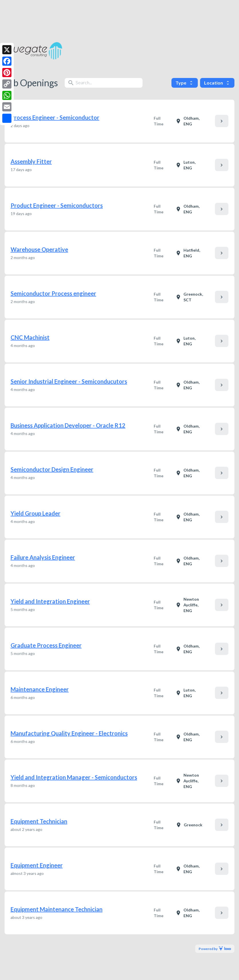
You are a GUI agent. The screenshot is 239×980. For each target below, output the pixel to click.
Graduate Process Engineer (46, 645)
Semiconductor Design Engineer (52, 469)
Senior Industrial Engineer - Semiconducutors (69, 381)
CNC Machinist (30, 337)
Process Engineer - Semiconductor (55, 117)
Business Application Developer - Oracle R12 (68, 425)
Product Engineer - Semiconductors (57, 205)
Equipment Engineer (37, 865)
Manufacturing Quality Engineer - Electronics (69, 733)
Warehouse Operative (39, 249)
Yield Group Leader (35, 513)
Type (185, 83)
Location (217, 83)
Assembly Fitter (31, 161)
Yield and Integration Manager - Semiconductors (74, 777)
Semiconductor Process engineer (53, 293)
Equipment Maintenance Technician (57, 909)
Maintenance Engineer (40, 689)
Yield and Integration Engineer (50, 601)
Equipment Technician (39, 821)
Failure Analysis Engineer (43, 557)
